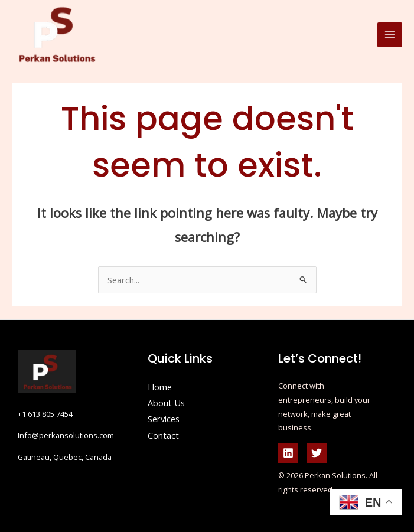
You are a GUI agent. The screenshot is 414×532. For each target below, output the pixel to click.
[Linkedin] (288, 453)
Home (160, 387)
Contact (163, 435)
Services (164, 419)
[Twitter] (317, 453)
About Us (166, 403)
